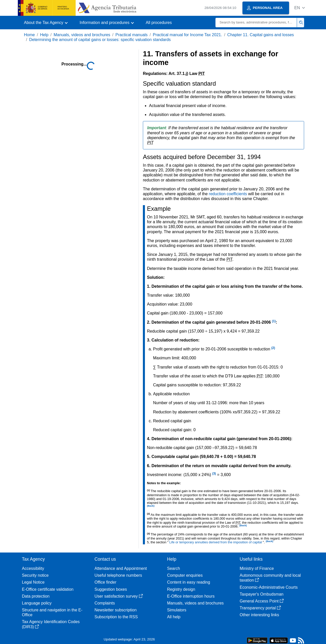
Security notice (35, 575)
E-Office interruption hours (191, 596)
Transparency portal (260, 608)
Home (29, 35)
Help (44, 35)
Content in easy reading (189, 582)
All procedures (159, 23)
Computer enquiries (185, 575)
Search (174, 568)
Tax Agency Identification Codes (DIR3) (51, 624)
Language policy (37, 603)
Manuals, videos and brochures (82, 35)
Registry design (181, 589)
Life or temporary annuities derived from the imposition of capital (216, 542)
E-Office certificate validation (48, 589)
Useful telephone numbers (118, 575)
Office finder (105, 582)
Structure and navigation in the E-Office (52, 612)
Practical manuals (131, 35)
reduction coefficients (228, 194)
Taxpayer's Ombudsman (262, 594)
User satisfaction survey (119, 596)
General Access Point (262, 601)
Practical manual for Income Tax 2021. (187, 35)
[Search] (256, 23)
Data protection (36, 596)
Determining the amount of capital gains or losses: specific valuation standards (100, 40)
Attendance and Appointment (121, 568)
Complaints (105, 603)
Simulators (177, 610)
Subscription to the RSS (116, 617)
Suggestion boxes (111, 589)
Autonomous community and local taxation (270, 578)
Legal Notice (33, 582)
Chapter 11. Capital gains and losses (261, 35)
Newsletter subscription (116, 610)
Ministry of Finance (257, 568)
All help (174, 617)
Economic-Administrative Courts (269, 587)
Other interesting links (259, 615)
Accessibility (33, 568)
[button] (300, 8)
